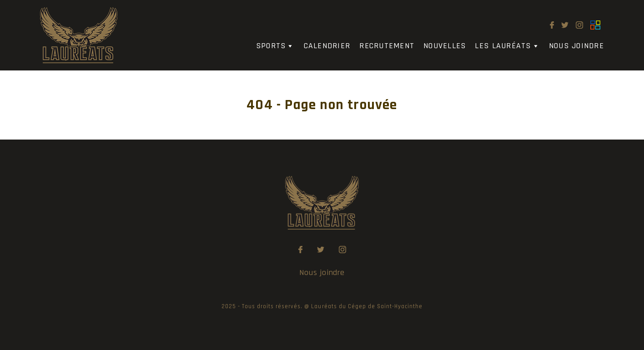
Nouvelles (445, 46)
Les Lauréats (507, 46)
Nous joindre (576, 46)
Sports (275, 46)
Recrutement (387, 46)
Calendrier (327, 46)
